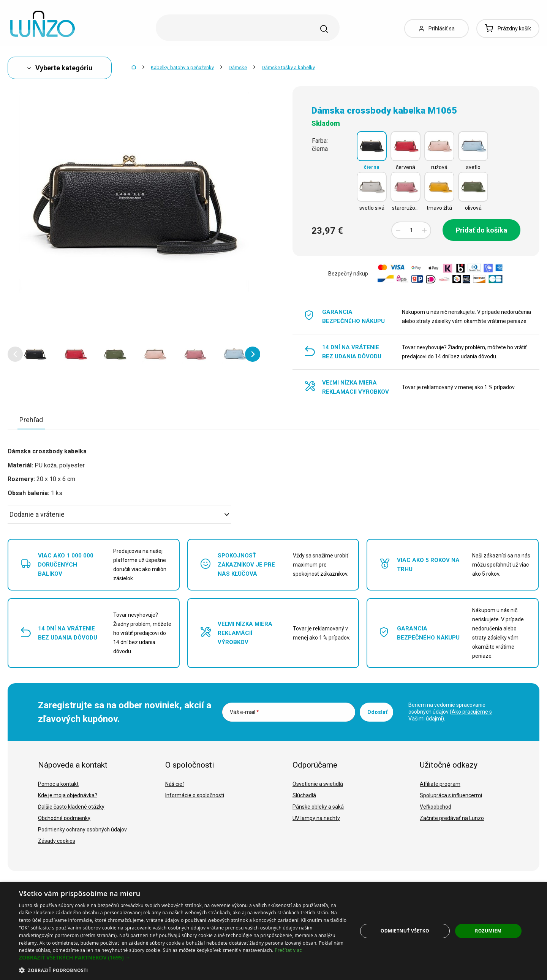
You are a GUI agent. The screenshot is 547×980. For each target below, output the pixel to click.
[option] (35, 354)
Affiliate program (440, 784)
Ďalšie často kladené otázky (71, 807)
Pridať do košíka (481, 230)
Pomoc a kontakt (58, 784)
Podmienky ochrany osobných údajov (82, 830)
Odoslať (377, 712)
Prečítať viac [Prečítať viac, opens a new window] (288, 950)
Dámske (238, 67)
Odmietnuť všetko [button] (405, 931)
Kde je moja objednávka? (68, 795)
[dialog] (273, 931)
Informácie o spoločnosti (195, 795)
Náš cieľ (175, 784)
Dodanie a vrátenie (119, 514)
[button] (15, 354)
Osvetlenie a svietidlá (318, 784)
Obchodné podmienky (64, 818)
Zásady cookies (57, 841)
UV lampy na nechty (316, 818)
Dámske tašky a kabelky (288, 67)
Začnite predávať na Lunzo (452, 818)
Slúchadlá (304, 795)
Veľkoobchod (436, 807)
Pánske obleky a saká (318, 807)
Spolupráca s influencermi (451, 795)
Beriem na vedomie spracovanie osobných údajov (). (450, 712)
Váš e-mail (244, 712)
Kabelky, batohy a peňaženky (182, 67)
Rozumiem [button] (488, 931)
